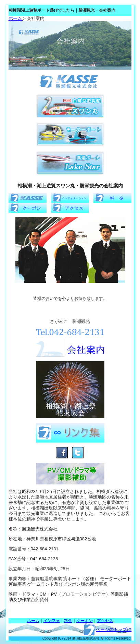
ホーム (16, 18)
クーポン (85, 621)
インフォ (52, 621)
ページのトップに (114, 629)
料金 (68, 621)
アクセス (105, 621)
